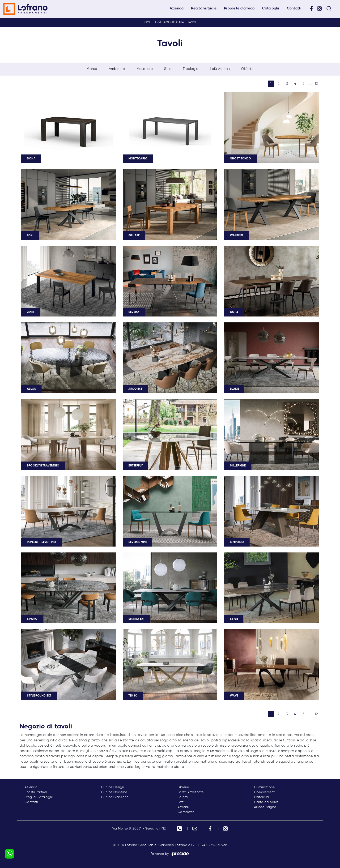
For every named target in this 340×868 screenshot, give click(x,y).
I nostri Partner (36, 792)
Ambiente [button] (117, 69)
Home (147, 22)
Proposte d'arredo (239, 8)
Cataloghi (271, 8)
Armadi (183, 807)
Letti (181, 802)
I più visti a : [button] (220, 69)
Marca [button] (92, 69)
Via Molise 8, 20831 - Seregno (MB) (139, 829)
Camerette (186, 812)
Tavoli (193, 22)
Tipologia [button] (191, 69)
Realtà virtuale (204, 8)
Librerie (183, 787)
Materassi (261, 797)
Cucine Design (113, 787)
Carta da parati (267, 802)
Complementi (265, 792)
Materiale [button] (145, 69)
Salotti (183, 797)
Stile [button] (168, 69)
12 (316, 84)
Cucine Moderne (114, 792)
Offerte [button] (247, 69)
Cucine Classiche (115, 797)
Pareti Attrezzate (191, 792)
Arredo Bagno (265, 807)
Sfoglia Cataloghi (39, 797)
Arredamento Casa (169, 22)
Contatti (294, 8)
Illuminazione (264, 787)
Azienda (177, 8)
